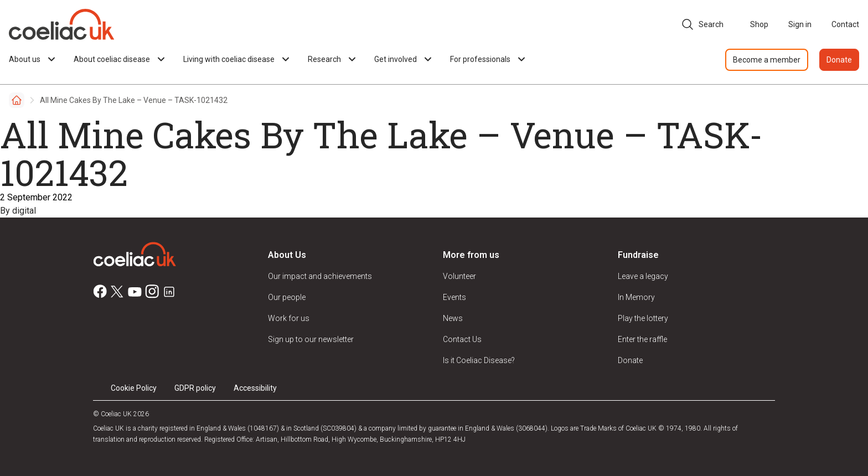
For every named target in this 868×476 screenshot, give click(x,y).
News (453, 318)
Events (454, 297)
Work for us (289, 318)
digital (24, 211)
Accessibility (255, 388)
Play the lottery (643, 318)
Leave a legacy (643, 276)
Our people (287, 297)
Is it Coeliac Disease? (479, 360)
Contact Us (462, 339)
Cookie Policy (134, 388)
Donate (839, 60)
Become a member (767, 60)
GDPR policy (195, 388)
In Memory (636, 297)
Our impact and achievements (320, 276)
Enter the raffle (642, 339)
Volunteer (459, 276)
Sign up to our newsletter (311, 339)
